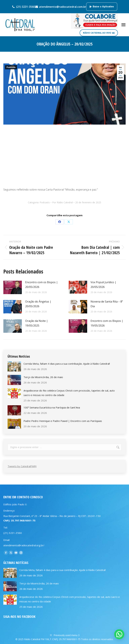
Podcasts (11, 67)
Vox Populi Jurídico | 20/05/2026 (103, 285)
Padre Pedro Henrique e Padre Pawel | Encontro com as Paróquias (63, 421)
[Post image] (13, 287)
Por (62, 202)
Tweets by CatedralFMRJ (22, 466)
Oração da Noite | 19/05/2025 (37, 323)
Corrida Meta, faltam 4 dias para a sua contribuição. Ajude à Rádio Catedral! (67, 364)
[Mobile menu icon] (123, 25)
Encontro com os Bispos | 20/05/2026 (41, 285)
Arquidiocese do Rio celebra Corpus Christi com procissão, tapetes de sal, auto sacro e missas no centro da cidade (69, 393)
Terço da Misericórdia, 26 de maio (43, 377)
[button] (119, 634)
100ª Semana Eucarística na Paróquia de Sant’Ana (52, 407)
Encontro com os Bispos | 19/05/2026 (107, 323)
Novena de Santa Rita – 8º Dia (107, 304)
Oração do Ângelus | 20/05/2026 (38, 304)
